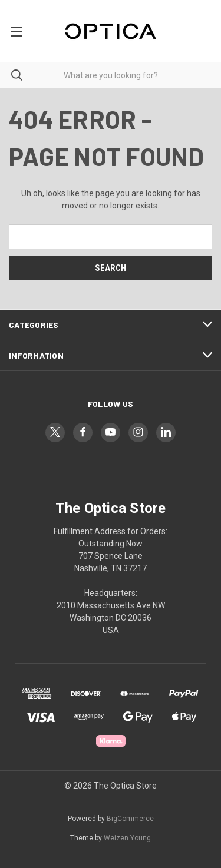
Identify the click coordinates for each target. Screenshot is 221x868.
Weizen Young (127, 838)
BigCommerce (130, 819)
